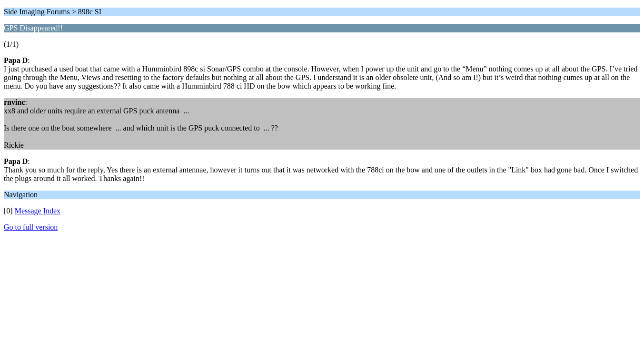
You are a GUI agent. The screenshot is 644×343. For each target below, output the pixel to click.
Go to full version (31, 227)
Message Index (38, 211)
